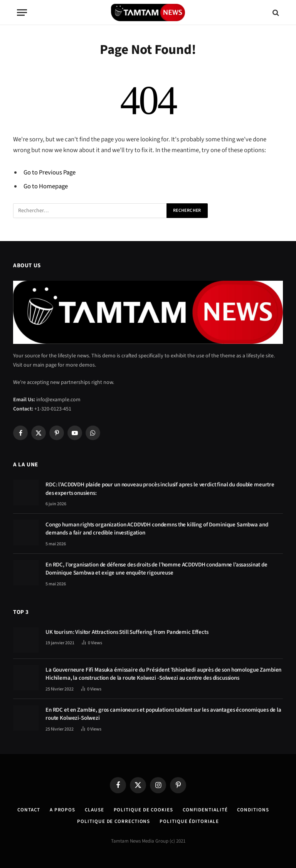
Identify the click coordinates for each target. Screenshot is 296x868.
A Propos (62, 810)
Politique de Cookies (143, 810)
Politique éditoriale (189, 821)
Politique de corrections (114, 821)
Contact (29, 810)
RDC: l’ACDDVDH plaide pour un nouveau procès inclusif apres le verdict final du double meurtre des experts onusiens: (160, 489)
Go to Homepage (46, 186)
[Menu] (22, 13)
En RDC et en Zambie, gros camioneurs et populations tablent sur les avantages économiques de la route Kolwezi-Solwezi (163, 714)
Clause (94, 810)
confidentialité (205, 810)
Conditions (253, 810)
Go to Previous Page (50, 173)
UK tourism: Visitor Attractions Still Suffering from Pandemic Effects (127, 632)
